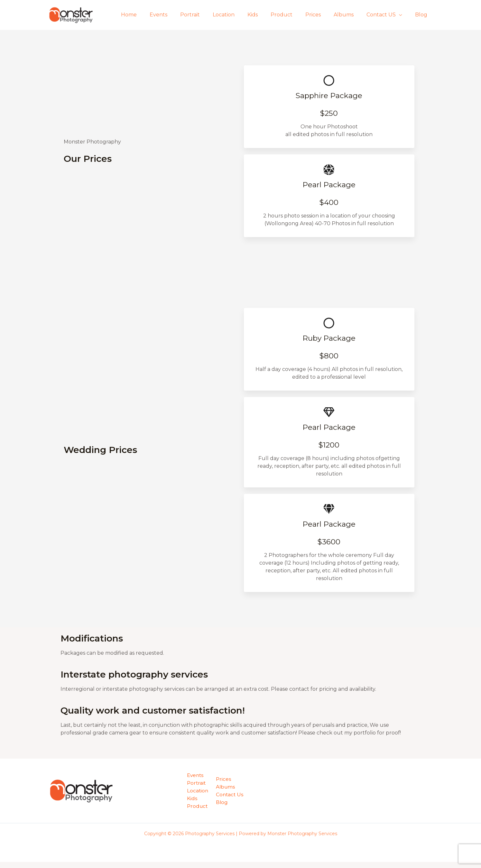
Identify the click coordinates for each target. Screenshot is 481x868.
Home (153, 15)
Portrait (209, 15)
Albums (350, 15)
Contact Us (231, 801)
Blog (422, 15)
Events (180, 15)
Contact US (385, 15)
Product (293, 15)
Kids (267, 15)
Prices (322, 15)
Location (240, 15)
